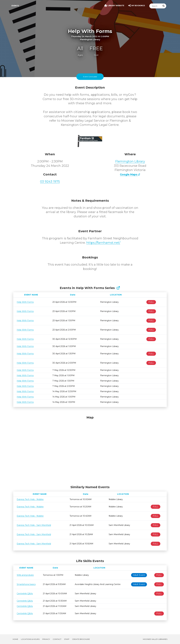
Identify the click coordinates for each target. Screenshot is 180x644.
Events (15, 6)
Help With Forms (25, 302)
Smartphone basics (26, 584)
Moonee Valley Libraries (155, 639)
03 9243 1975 (50, 182)
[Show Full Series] (118, 288)
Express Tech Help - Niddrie (30, 499)
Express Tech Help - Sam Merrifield (34, 525)
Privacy (46, 639)
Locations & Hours (30, 639)
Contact (57, 639)
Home (15, 639)
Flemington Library (130, 161)
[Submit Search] (164, 6)
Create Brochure (81, 639)
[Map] (90, 450)
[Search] (155, 6)
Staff (67, 639)
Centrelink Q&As (25, 594)
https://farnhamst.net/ (103, 243)
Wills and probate (25, 575)
